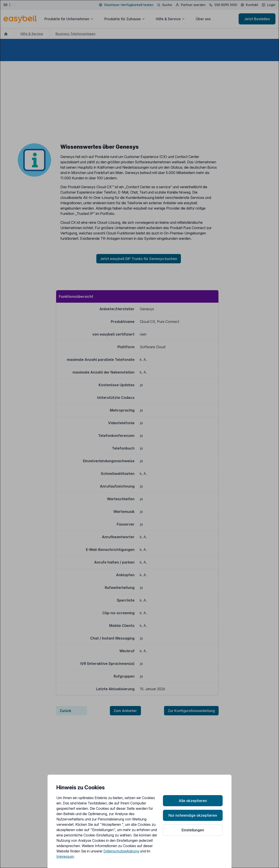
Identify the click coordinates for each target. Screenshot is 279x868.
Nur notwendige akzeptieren (193, 815)
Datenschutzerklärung (121, 851)
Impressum (65, 856)
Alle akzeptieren (193, 801)
